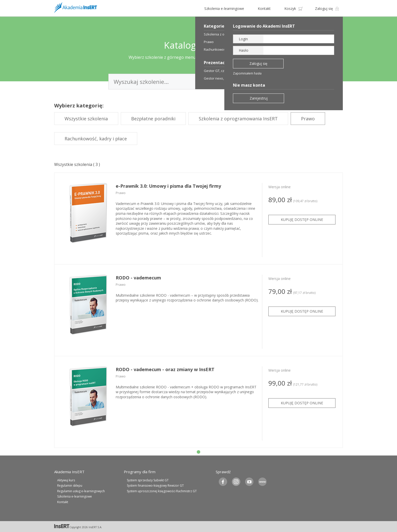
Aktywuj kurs (66, 480)
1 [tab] (198, 452)
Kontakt (264, 8)
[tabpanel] (198, 219)
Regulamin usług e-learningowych (81, 491)
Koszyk (290, 8)
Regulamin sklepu (70, 486)
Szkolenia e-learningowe (224, 8)
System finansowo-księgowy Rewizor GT (155, 486)
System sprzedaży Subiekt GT (148, 480)
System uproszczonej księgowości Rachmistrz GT (162, 491)
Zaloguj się (324, 8)
